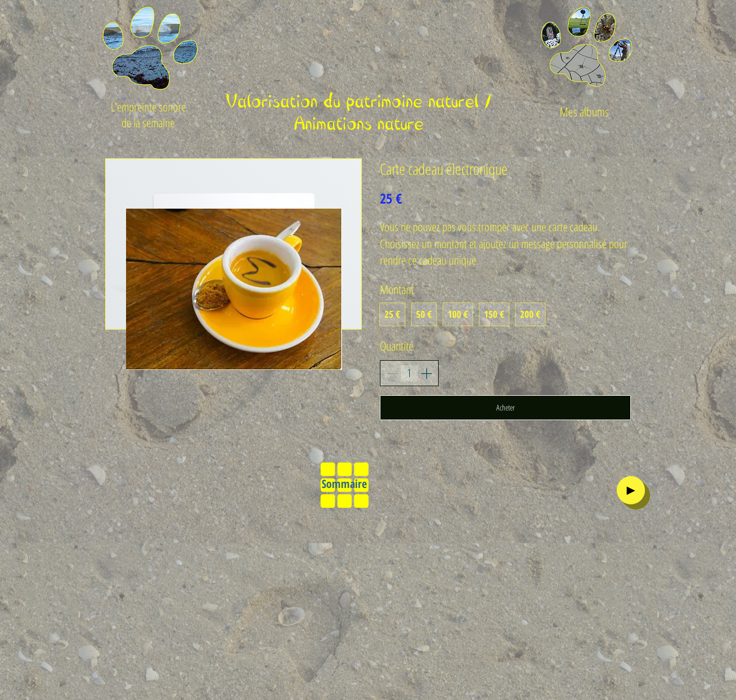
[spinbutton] (409, 373)
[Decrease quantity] (392, 373)
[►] (631, 490)
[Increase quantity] (426, 373)
